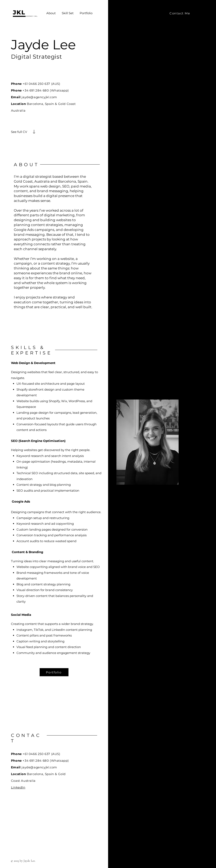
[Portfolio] (54, 672)
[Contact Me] (180, 13)
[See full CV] (19, 132)
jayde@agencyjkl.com (39, 97)
